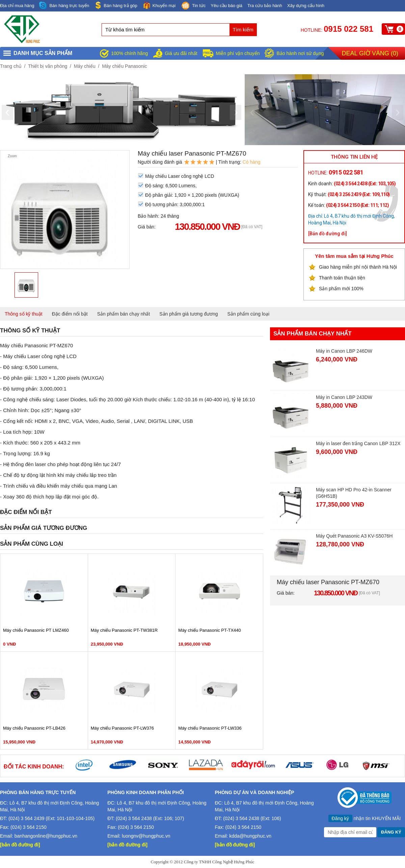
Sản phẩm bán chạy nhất (124, 314)
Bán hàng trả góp (116, 5)
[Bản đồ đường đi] (328, 234)
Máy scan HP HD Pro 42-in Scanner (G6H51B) (354, 493)
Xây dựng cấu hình (306, 6)
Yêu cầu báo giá (226, 6)
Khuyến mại (159, 5)
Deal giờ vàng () (370, 53)
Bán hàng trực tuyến (64, 6)
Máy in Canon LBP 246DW (344, 351)
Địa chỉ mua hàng (17, 6)
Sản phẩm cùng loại (248, 314)
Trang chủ (11, 66)
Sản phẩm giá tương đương (188, 314)
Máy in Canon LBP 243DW (344, 397)
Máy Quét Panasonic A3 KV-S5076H (354, 536)
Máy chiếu (85, 66)
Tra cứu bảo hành (265, 6)
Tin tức (193, 6)
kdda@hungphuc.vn (250, 836)
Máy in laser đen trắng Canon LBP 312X (358, 443)
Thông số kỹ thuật (24, 314)
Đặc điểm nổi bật (70, 314)
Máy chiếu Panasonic (124, 66)
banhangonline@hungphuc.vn (46, 836)
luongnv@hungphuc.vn (146, 836)
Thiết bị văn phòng (48, 66)
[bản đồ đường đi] (20, 845)
